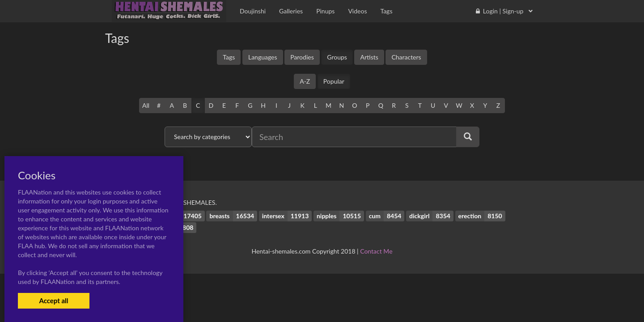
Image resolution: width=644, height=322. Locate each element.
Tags (229, 57)
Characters (406, 57)
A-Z (305, 81)
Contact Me (376, 251)
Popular (334, 81)
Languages (263, 57)
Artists (369, 57)
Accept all (53, 301)
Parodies (302, 57)
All (146, 105)
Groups (337, 57)
